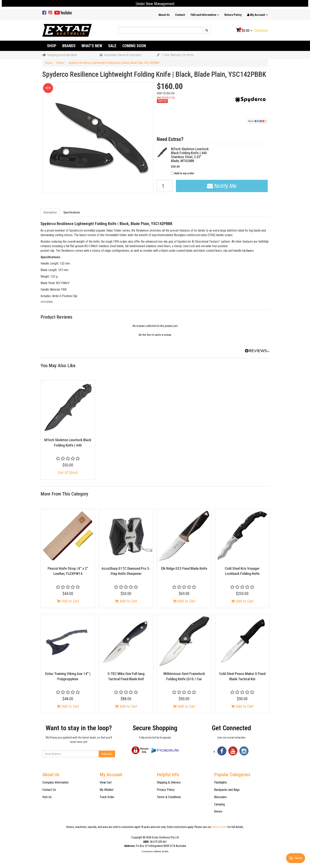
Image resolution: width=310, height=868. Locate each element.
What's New (92, 46)
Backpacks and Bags (227, 790)
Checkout (261, 30)
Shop (52, 46)
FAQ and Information (205, 15)
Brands (69, 46)
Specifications (72, 212)
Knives (218, 811)
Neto (166, 852)
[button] (155, 334)
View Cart (106, 782)
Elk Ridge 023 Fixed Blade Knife (184, 568)
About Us (164, 15)
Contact (180, 15)
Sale (112, 46)
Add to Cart (68, 601)
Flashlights (221, 782)
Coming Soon (134, 46)
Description (50, 212)
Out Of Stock (68, 473)
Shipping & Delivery (169, 782)
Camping (219, 804)
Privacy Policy (166, 790)
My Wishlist (107, 790)
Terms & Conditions (169, 797)
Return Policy (233, 15)
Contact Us (49, 790)
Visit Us (47, 797)
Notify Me (222, 186)
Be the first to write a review (155, 335)
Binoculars (220, 797)
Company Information (55, 782)
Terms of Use (219, 827)
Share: (257, 121)
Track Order (107, 797)
